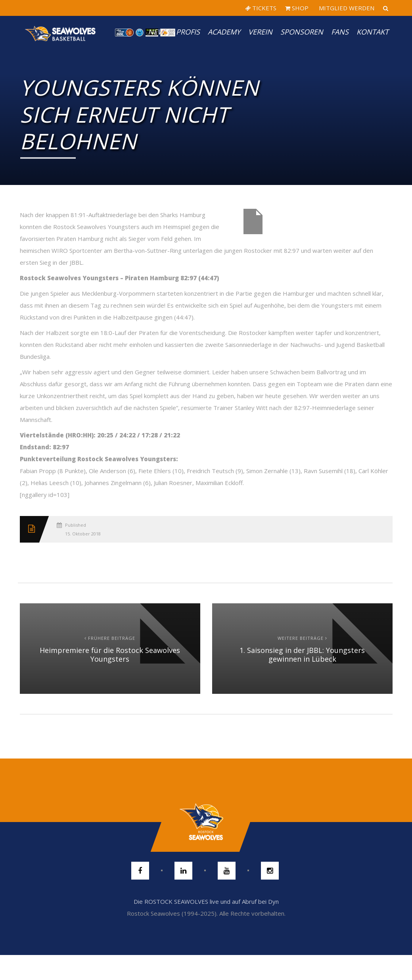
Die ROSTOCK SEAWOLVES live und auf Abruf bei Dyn (206, 901)
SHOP (297, 8)
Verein (260, 32)
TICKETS (261, 8)
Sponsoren (302, 32)
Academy (224, 32)
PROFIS (188, 32)
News (158, 32)
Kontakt (373, 32)
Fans (340, 32)
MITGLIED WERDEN (346, 8)
